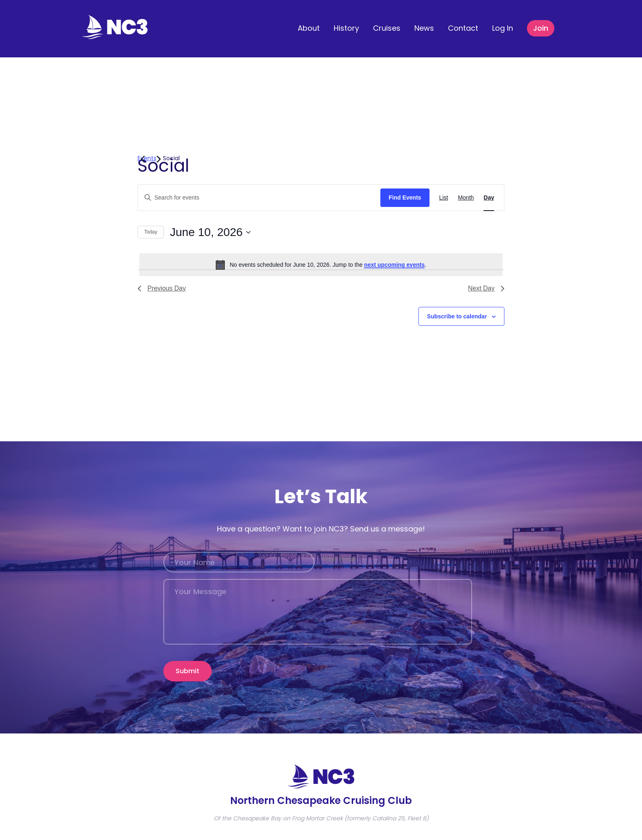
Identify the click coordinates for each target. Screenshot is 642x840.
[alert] (321, 265)
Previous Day (162, 288)
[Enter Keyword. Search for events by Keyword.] (259, 198)
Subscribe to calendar (457, 316)
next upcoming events (394, 265)
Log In (503, 28)
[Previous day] (142, 159)
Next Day (486, 288)
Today (151, 232)
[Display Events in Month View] (466, 198)
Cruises (387, 28)
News (424, 28)
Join (541, 28)
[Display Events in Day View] (489, 198)
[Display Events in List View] (444, 198)
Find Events (405, 198)
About (309, 28)
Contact (463, 28)
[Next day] (158, 159)
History (346, 28)
